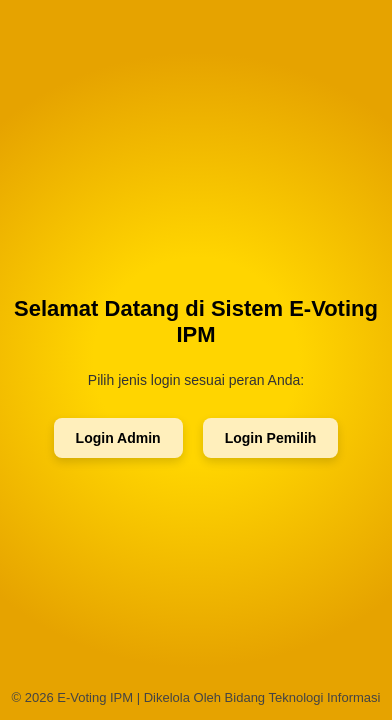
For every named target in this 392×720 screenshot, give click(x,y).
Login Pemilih (271, 438)
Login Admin (118, 438)
